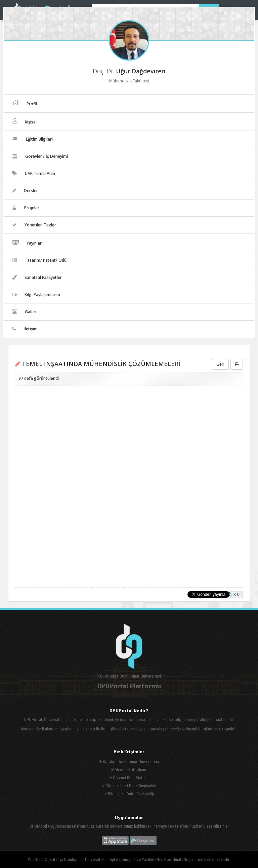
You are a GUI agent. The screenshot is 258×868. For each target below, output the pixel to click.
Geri (220, 364)
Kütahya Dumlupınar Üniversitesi (129, 762)
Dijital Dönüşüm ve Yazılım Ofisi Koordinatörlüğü (151, 859)
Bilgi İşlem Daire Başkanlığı (129, 794)
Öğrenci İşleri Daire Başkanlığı (129, 786)
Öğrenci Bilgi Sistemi (129, 778)
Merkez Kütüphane (129, 770)
